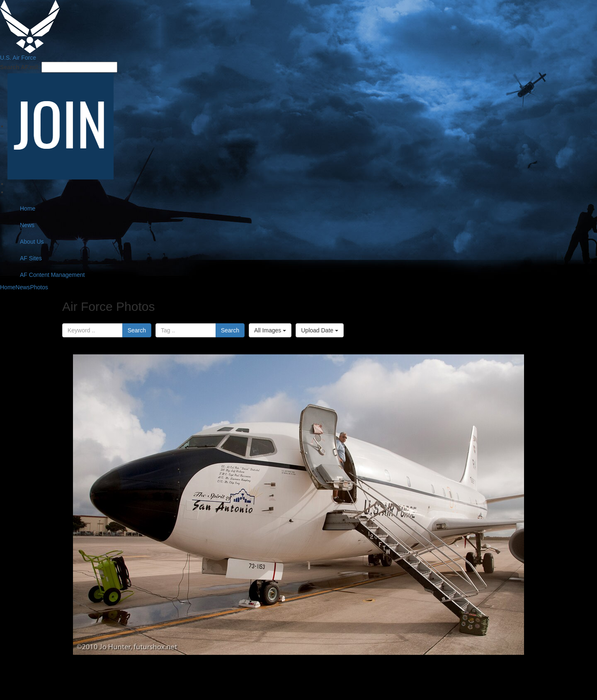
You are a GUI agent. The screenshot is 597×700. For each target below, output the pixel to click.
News (27, 225)
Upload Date (320, 330)
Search (137, 330)
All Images (270, 330)
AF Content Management (52, 275)
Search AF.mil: (20, 67)
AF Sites (31, 258)
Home (28, 208)
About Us (32, 242)
